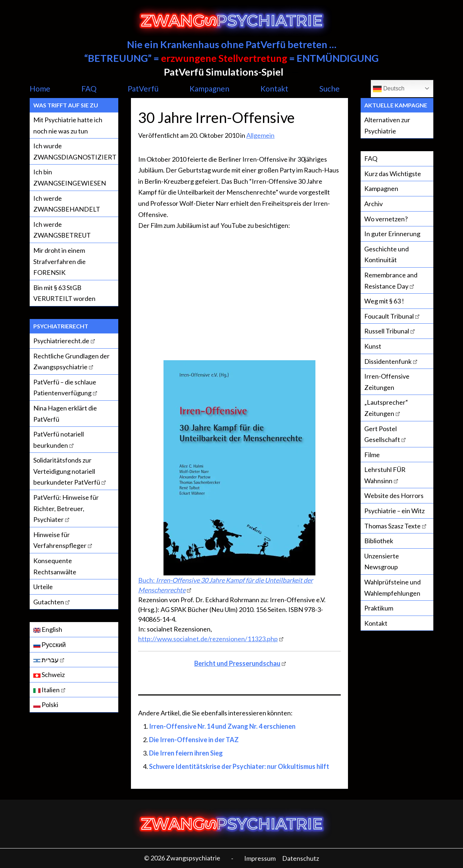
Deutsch (389, 89)
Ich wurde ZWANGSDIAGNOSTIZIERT (75, 151)
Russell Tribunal (387, 331)
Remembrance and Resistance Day (391, 280)
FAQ (89, 88)
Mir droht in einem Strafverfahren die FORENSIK (60, 261)
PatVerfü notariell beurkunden (59, 440)
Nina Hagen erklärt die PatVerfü (65, 414)
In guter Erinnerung (392, 234)
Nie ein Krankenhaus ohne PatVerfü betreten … (232, 44)
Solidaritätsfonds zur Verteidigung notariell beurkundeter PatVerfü (67, 471)
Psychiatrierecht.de (61, 341)
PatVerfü (143, 88)
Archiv (373, 204)
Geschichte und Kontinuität (386, 254)
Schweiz (49, 675)
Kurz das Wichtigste (393, 174)
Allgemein (260, 135)
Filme (372, 455)
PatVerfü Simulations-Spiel (224, 72)
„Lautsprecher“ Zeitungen (386, 408)
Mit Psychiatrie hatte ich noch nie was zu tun (68, 125)
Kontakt (274, 88)
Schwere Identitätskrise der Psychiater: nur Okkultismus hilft (239, 766)
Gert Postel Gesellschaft (382, 434)
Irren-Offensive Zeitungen (387, 382)
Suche (330, 88)
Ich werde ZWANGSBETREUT (62, 230)
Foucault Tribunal (389, 316)
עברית (46, 660)
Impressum (260, 858)
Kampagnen (209, 88)
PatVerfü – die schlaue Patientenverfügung (65, 388)
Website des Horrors (394, 495)
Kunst (373, 346)
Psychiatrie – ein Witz (394, 511)
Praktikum (379, 608)
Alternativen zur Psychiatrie (387, 125)
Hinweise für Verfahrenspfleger (60, 540)
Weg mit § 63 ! (384, 301)
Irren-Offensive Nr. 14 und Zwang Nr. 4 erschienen (222, 726)
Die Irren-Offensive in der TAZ (194, 740)
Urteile (43, 587)
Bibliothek (379, 541)
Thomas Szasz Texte (392, 526)
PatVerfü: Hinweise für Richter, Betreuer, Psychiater (66, 508)
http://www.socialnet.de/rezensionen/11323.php (208, 639)
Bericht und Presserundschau (237, 663)
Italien (46, 690)
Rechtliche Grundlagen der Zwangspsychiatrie (71, 361)
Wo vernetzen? (386, 219)
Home (40, 88)
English (48, 629)
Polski (46, 705)
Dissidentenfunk (388, 361)
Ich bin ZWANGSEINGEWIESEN (70, 177)
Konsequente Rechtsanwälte (55, 566)
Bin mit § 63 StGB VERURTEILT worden (64, 293)
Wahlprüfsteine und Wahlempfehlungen (392, 588)
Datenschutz (301, 858)
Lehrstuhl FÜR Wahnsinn (385, 475)
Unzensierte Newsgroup (382, 561)
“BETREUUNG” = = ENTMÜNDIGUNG (231, 58)
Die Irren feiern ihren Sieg (186, 753)
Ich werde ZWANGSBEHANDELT (67, 204)
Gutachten (49, 602)
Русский (50, 644)
